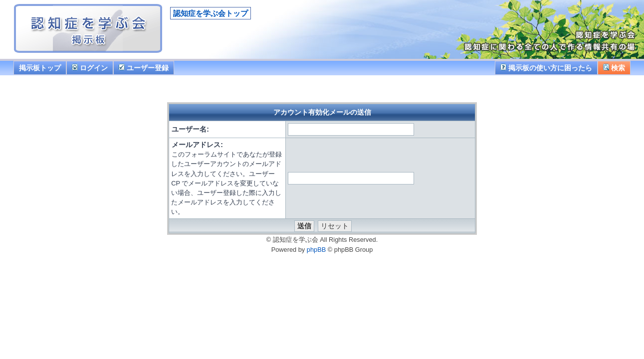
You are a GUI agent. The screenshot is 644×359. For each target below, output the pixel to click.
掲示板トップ (40, 68)
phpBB (316, 250)
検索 (614, 68)
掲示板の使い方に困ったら (546, 68)
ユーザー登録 (144, 68)
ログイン (90, 68)
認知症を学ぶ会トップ (211, 13)
